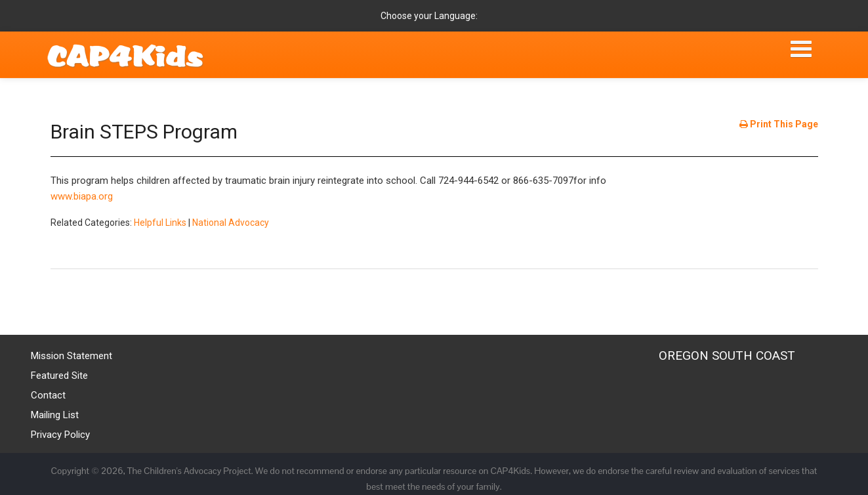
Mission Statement (72, 356)
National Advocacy (231, 223)
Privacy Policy (60, 435)
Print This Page (779, 124)
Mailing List (55, 415)
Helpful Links (160, 223)
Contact (48, 395)
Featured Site (59, 376)
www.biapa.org (82, 196)
